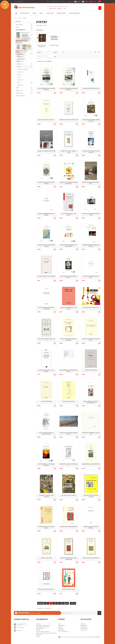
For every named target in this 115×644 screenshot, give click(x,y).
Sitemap (38, 636)
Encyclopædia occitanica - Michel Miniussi (91, 402)
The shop (63, 2)
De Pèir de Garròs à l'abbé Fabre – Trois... (91, 183)
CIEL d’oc (19, 188)
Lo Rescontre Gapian (21, 179)
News (48, 2)
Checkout (59, 9)
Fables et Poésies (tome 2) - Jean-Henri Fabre (69, 559)
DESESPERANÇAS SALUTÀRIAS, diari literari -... (91, 246)
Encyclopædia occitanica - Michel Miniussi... (46, 433)
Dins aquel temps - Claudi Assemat (46, 276)
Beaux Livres (20, 33)
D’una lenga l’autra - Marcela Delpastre (69, 340)
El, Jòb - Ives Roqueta (46, 401)
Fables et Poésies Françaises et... (91, 558)
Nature (19, 62)
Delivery (38, 630)
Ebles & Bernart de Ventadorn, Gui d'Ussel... (69, 371)
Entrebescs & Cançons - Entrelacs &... (69, 465)
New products (20, 102)
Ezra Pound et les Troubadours (69, 527)
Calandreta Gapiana (21, 182)
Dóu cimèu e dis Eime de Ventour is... (46, 340)
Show (55, 52)
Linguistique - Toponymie (23, 51)
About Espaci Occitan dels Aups (43, 625)
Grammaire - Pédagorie (22, 46)
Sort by (39, 52)
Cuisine (19, 38)
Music (41, 13)
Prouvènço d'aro (20, 186)
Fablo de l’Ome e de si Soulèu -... (46, 589)
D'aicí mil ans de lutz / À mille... (46, 120)
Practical (19, 75)
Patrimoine (20, 64)
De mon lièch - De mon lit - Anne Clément (91, 152)
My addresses (84, 627)
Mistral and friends (21, 59)
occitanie (19, 210)
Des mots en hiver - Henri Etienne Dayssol (46, 246)
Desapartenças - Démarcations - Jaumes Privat (69, 246)
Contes (19, 35)
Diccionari (19, 41)
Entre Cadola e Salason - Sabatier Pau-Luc (69, 433)
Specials (18, 132)
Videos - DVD (50, 13)
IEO (23, 202)
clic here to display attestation (94, 637)
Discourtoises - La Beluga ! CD (91, 308)
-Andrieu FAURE (20, 154)
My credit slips (84, 625)
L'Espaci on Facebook (22, 193)
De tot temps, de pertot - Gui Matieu (69, 214)
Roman (18, 207)
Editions (19, 83)
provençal (19, 205)
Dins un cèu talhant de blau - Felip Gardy (46, 308)
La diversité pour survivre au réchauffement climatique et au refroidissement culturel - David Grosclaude (26, 109)
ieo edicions (27, 205)
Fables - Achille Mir (46, 558)
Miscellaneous (61, 13)
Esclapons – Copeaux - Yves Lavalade (46, 496)
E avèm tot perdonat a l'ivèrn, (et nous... (91, 340)
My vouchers (84, 630)
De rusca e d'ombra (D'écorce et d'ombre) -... (46, 214)
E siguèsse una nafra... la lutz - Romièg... (46, 371)
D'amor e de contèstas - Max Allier (69, 120)
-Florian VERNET (21, 157)
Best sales (61, 629)
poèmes (25, 210)
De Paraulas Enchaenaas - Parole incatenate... (69, 183)
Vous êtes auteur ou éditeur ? (43, 632)
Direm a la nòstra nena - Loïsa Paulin (69, 308)
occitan (18, 202)
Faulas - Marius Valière (69, 589)
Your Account (52, 9)
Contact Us (70, 2)
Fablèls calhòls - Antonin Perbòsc (91, 527)
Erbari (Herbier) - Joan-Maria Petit (91, 464)
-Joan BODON (20, 161)
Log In (65, 9)
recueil (29, 207)
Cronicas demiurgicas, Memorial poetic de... (46, 89)
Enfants (19, 43)
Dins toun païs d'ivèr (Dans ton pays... (91, 277)
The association (55, 2)
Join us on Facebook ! (63, 632)
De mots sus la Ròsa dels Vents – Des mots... (46, 183)
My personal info (84, 629)
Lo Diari (18, 191)
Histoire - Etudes (21, 49)
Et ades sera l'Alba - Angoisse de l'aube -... (46, 527)
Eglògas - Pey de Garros (91, 370)
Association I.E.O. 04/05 (22, 177)
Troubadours (20, 80)
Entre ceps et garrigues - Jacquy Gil (91, 433)
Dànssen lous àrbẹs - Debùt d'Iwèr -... (46, 152)
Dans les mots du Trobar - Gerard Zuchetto (91, 120)
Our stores (39, 624)
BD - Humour (20, 30)
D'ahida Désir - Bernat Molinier (91, 88)
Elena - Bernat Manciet (69, 401)
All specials (18, 146)
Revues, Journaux (74, 13)
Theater (19, 78)
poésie (24, 207)
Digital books (20, 86)
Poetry (19, 67)
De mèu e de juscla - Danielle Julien (69, 152)
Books (34, 13)
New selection (62, 630)
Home (15, 18)
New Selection (25, 13)
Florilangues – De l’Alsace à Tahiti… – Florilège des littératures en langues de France (27, 120)
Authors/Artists (21, 151)
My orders (83, 624)
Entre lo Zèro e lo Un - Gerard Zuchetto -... (46, 465)
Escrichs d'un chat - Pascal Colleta (91, 496)
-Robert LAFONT (20, 163)
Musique (19, 57)
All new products (19, 127)
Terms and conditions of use (42, 627)
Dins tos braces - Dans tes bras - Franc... (69, 277)
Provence (28, 202)
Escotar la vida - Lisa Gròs (69, 495)
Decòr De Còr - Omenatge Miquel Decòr (91, 214)
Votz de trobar (20, 72)
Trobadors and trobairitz (22, 70)
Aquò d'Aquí (19, 184)
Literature (19, 54)
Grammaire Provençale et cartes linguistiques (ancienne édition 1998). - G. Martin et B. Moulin (27, 138)
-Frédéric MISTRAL (21, 159)
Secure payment (40, 629)
